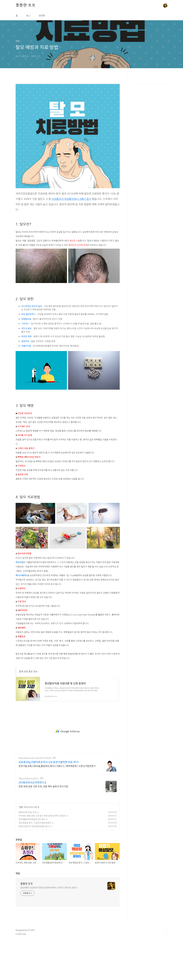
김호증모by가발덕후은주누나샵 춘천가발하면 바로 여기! (49, 802)
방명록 (42, 15)
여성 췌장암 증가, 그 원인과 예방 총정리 (35, 862)
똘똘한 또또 (26, 5)
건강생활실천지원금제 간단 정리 (32, 859)
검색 (159, 6)
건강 (21, 846)
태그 (28, 15)
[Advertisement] (68, 101)
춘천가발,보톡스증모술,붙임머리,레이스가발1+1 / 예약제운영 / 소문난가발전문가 (57, 805)
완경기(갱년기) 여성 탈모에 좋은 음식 (34, 866)
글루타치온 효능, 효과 (27, 852)
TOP (165, 971)
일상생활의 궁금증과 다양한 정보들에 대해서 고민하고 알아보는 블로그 (49, 927)
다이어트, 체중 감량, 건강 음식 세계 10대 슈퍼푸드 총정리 (42, 855)
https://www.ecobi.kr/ (29, 818)
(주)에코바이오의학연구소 (33, 822)
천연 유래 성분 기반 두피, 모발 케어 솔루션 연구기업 (43, 826)
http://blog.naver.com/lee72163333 (35, 797)
